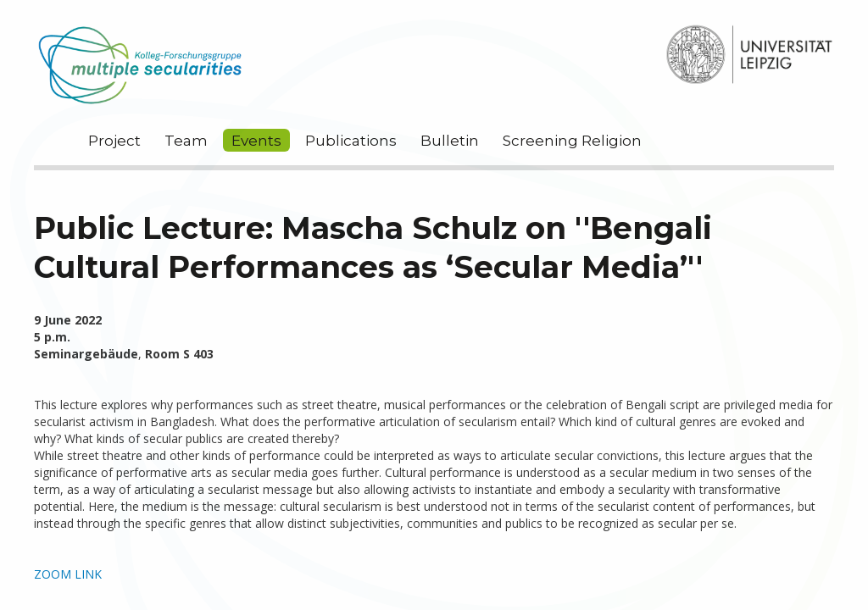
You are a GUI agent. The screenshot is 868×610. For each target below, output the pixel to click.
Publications (351, 141)
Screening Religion (572, 141)
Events (256, 141)
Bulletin (450, 141)
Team (186, 141)
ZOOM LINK (68, 574)
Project (114, 141)
